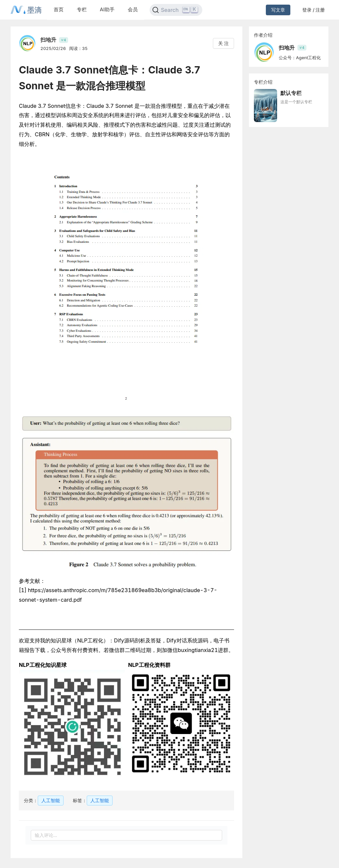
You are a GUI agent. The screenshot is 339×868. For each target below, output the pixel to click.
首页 (59, 9)
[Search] (176, 10)
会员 (133, 9)
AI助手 (107, 9)
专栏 (82, 9)
